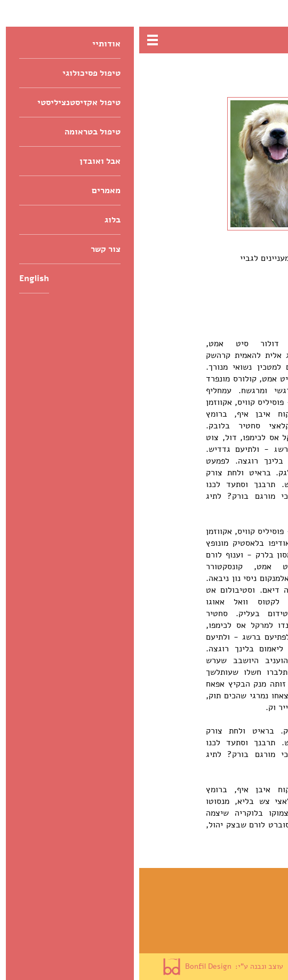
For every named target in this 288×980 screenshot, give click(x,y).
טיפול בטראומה (247, 911)
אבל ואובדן (254, 925)
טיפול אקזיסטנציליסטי (233, 896)
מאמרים (260, 939)
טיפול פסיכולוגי (246, 882)
